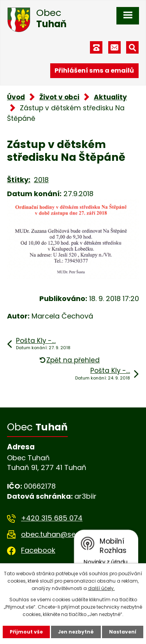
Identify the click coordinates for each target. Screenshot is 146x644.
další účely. (101, 588)
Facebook (38, 550)
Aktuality (110, 97)
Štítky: (19, 180)
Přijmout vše (26, 632)
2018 (41, 180)
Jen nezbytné (76, 632)
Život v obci (59, 97)
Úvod (16, 97)
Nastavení (123, 632)
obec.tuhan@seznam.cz (62, 534)
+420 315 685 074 (52, 518)
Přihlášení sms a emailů (94, 70)
